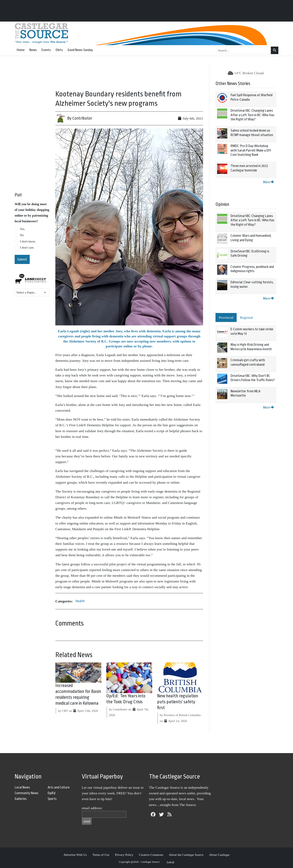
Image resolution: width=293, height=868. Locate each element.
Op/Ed (51, 793)
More (268, 182)
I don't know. (28, 241)
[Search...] (244, 50)
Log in (171, 862)
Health (80, 601)
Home (21, 50)
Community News (27, 793)
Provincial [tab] (226, 317)
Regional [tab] (246, 317)
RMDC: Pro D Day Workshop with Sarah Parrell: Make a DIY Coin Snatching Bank (251, 150)
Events (46, 50)
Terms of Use (101, 855)
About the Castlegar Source (186, 855)
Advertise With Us (75, 855)
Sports (52, 799)
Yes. (23, 229)
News (33, 50)
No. (22, 235)
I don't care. (27, 248)
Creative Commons (151, 855)
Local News (22, 787)
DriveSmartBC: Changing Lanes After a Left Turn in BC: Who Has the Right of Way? (252, 115)
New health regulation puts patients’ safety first (178, 702)
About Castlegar (219, 855)
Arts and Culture (59, 787)
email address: (92, 808)
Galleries (21, 799)
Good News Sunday (80, 50)
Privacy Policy (124, 855)
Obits (59, 50)
